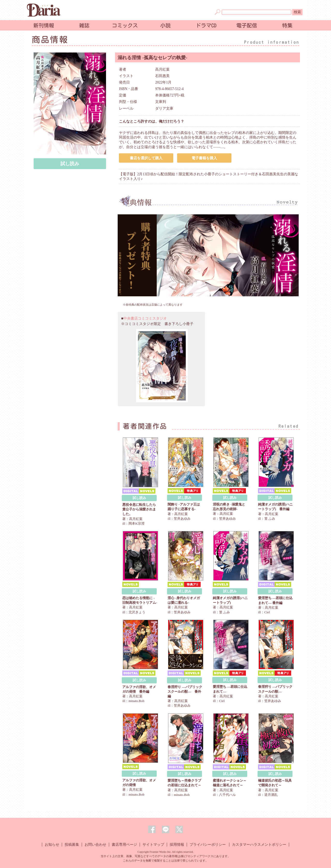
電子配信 (247, 25)
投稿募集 (72, 845)
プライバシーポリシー (208, 845)
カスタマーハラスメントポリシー (259, 845)
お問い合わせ (95, 845)
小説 (165, 25)
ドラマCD (206, 25)
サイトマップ (153, 845)
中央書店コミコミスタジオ (145, 318)
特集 (287, 25)
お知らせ (52, 845)
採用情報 (177, 845)
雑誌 (84, 25)
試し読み (70, 164)
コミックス (125, 25)
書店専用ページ (124, 845)
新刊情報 (44, 25)
